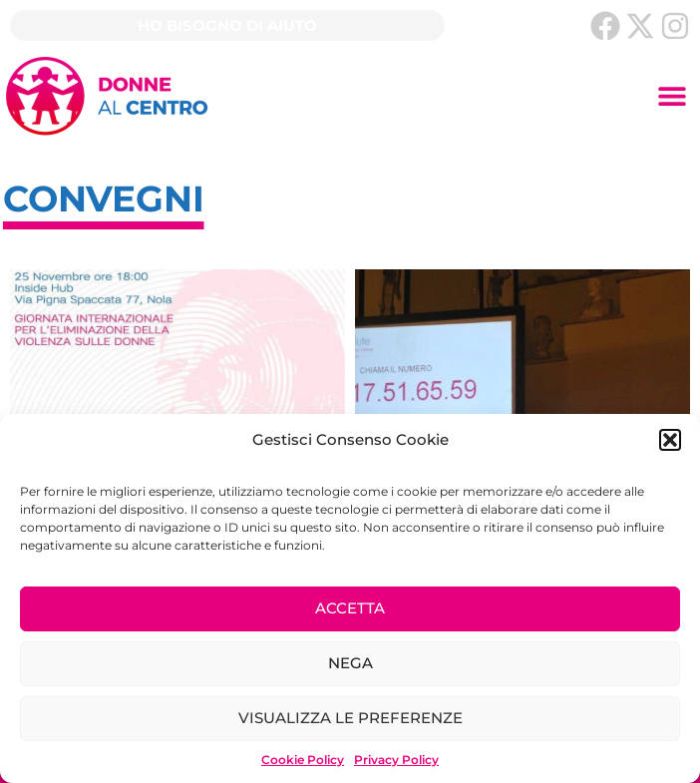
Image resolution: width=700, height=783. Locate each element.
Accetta (350, 608)
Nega (350, 663)
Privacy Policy (396, 760)
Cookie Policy (303, 760)
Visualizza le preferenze (350, 718)
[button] (670, 440)
